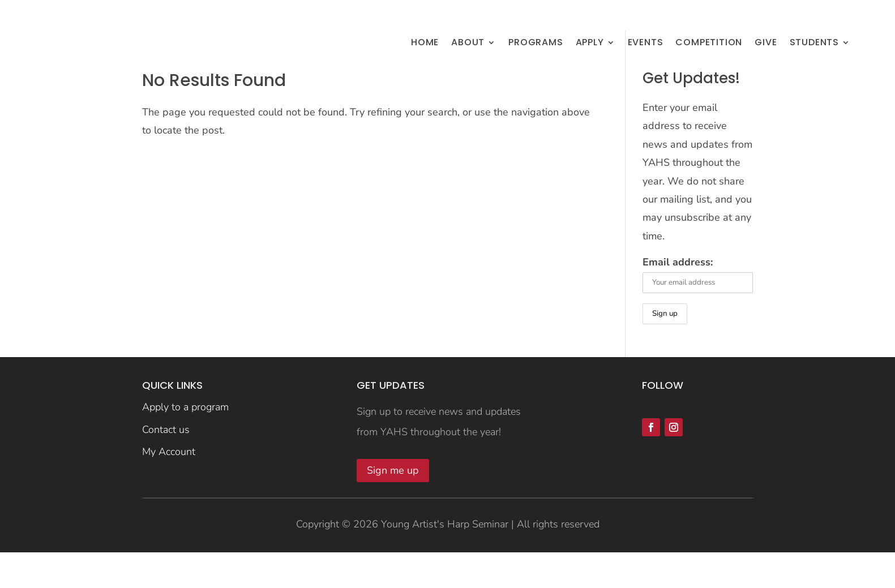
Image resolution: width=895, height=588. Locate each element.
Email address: (678, 299)
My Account (169, 489)
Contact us (166, 466)
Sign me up (393, 507)
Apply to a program (185, 444)
